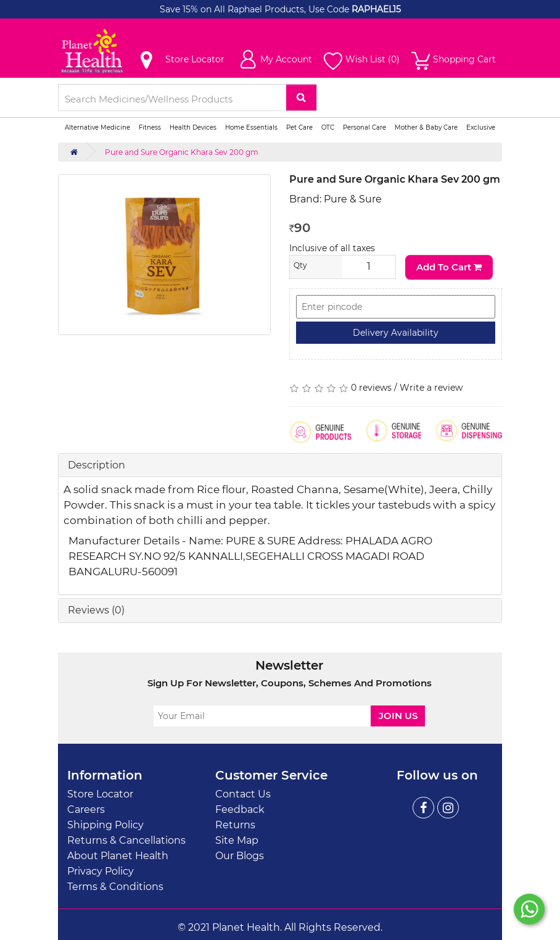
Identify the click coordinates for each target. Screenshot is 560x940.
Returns (235, 825)
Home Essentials (251, 127)
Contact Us (243, 794)
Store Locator (100, 794)
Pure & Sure (353, 199)
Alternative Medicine (97, 127)
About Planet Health (118, 856)
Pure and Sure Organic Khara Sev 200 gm (182, 152)
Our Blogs (240, 856)
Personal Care (364, 127)
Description (97, 465)
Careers (86, 809)
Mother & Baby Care (426, 127)
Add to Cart (449, 267)
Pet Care (299, 127)
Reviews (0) (96, 610)
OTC (328, 127)
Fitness (150, 127)
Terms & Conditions (115, 887)
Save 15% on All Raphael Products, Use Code (256, 9)
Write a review (431, 388)
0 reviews (371, 388)
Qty (300, 265)
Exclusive (481, 127)
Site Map (237, 840)
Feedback (240, 809)
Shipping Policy (105, 825)
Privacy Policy (101, 871)
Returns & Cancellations (126, 840)
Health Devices (193, 127)
